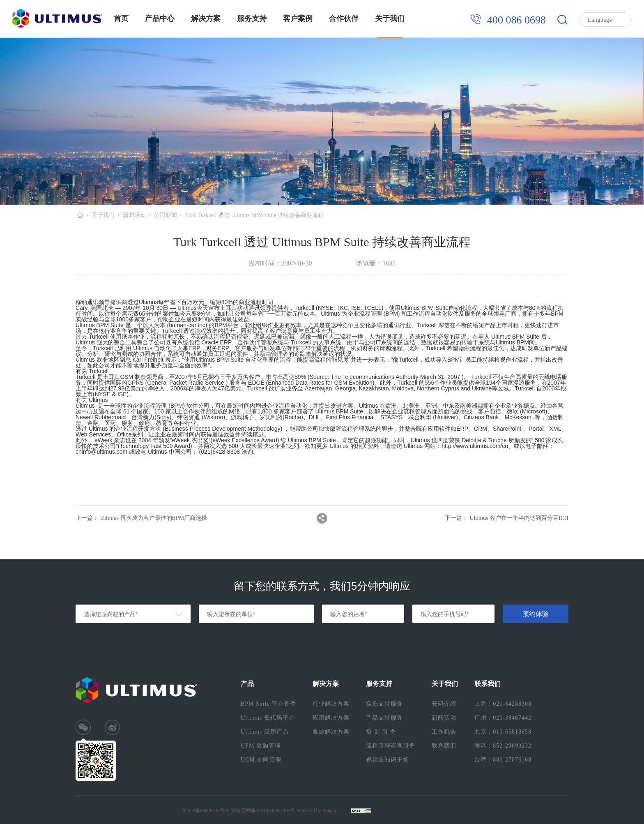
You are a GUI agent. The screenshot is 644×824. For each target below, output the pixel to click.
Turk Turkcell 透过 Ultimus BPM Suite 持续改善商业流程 (255, 215)
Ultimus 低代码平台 (268, 718)
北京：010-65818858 (503, 732)
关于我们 (390, 18)
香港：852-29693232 (503, 746)
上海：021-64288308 (503, 704)
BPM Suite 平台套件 (268, 704)
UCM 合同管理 (261, 760)
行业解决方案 (331, 704)
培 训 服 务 (381, 732)
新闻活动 (134, 215)
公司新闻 (166, 215)
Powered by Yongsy (317, 810)
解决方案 (206, 18)
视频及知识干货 (388, 760)
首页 (121, 18)
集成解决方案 (331, 732)
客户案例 (298, 18)
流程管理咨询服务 (391, 746)
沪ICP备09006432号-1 (206, 810)
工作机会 (444, 732)
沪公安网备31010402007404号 (263, 810)
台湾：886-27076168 (503, 760)
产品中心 (160, 18)
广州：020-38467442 (503, 718)
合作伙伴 (344, 18)
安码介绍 (444, 704)
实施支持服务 (384, 704)
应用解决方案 (331, 718)
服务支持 (252, 18)
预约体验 (536, 614)
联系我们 (444, 746)
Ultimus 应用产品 (265, 732)
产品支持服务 (384, 718)
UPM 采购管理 (261, 746)
